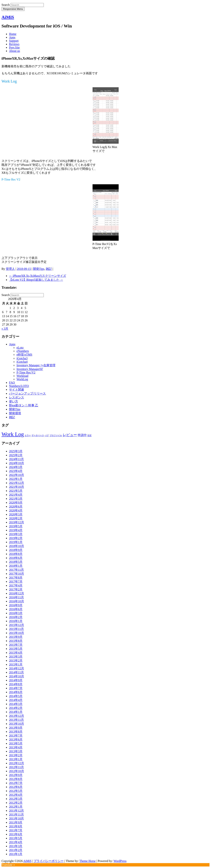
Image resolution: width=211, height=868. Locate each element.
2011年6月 (16, 834)
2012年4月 (16, 795)
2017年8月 (16, 578)
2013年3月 (16, 751)
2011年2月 (16, 850)
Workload (22, 376)
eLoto (20, 348)
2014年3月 (16, 704)
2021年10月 (17, 487)
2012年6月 (16, 787)
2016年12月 (17, 593)
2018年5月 (16, 562)
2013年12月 (17, 716)
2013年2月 (16, 755)
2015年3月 (16, 657)
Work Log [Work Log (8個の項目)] (13, 434)
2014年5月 (16, 696)
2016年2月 (16, 617)
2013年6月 (16, 739)
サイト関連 (17, 390)
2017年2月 (16, 589)
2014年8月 (16, 684)
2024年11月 (16, 459)
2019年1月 (16, 542)
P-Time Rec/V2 (26, 372)
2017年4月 (16, 585)
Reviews (14, 44)
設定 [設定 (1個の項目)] (90, 435)
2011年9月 (16, 822)
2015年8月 (16, 641)
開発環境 (15, 413)
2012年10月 (17, 771)
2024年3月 (16, 467)
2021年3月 (16, 499)
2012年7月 (16, 783)
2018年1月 (16, 566)
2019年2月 (16, 538)
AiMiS (8, 17)
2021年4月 (16, 495)
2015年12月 (17, 625)
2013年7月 (16, 736)
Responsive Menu (13, 9)
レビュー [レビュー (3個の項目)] (70, 435)
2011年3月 (16, 846)
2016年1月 (16, 621)
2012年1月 (16, 807)
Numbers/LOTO (19, 386)
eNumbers (23, 351)
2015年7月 (16, 645)
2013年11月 (16, 720)
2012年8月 (16, 779)
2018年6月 (16, 558)
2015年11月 (16, 629)
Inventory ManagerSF (30, 369)
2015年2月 (16, 660)
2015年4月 (16, 653)
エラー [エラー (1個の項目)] (28, 435)
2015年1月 (16, 664)
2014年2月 (16, 708)
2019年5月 (16, 526)
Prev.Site (14, 47)
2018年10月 (17, 546)
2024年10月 (17, 463)
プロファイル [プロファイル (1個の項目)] (56, 435)
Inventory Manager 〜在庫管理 (36, 365)
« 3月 (5, 329)
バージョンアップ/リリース (27, 393)
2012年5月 (16, 791)
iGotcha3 (22, 358)
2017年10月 (17, 574)
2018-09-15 (24, 269)
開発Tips (39, 269)
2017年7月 (16, 582)
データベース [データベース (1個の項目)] (38, 435)
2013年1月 (16, 759)
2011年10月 (16, 818)
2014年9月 (16, 680)
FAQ (12, 383)
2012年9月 (16, 775)
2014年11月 (16, 672)
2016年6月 (16, 609)
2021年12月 (17, 483)
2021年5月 (16, 491)
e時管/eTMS (24, 355)
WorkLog (22, 379)
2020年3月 (16, 514)
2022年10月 (17, 475)
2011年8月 (16, 826)
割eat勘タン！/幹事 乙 (24, 405)
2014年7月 (16, 688)
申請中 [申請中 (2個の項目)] (82, 435)
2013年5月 (16, 743)
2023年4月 (16, 471)
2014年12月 (17, 668)
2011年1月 (16, 854)
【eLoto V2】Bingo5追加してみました (36, 280)
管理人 (10, 269)
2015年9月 (16, 637)
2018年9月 (16, 550)
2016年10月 (17, 601)
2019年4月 (16, 530)
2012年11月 (16, 767)
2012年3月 (16, 799)
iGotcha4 (22, 362)
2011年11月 (16, 815)
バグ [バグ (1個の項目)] (47, 435)
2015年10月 (17, 633)
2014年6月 (16, 692)
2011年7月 (16, 830)
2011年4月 (16, 842)
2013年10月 (17, 724)
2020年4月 (16, 510)
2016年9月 (16, 605)
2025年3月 (16, 451)
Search (6, 5)
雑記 (49, 269)
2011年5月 (16, 838)
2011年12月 (16, 811)
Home (13, 34)
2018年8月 (16, 554)
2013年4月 (16, 747)
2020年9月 (16, 503)
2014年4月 (16, 700)
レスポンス (17, 397)
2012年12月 (17, 763)
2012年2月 (16, 803)
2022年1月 (16, 479)
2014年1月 (16, 712)
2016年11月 (16, 597)
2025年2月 (16, 455)
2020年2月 (16, 518)
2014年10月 (17, 676)
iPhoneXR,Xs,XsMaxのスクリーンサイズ (38, 276)
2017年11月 (16, 570)
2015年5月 (16, 649)
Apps (12, 37)
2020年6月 (16, 506)
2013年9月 (16, 728)
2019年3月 (16, 534)
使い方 (14, 401)
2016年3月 (16, 613)
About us (14, 51)
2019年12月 (17, 522)
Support (14, 41)
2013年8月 (16, 732)
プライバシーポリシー (49, 861)
